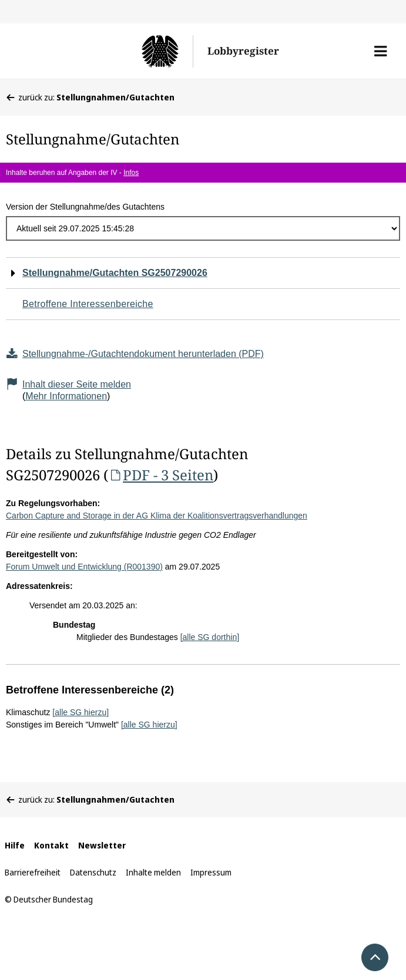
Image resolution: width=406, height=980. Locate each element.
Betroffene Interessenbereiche (88, 304)
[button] (380, 51)
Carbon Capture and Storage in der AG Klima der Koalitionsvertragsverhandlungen (157, 516)
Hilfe (15, 845)
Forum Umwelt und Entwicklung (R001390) (84, 567)
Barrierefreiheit (33, 872)
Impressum (211, 872)
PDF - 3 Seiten (161, 475)
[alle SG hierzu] (80, 712)
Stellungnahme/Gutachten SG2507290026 (115, 273)
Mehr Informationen (66, 396)
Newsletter (102, 845)
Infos (131, 173)
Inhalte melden (153, 872)
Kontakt (51, 845)
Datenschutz (93, 872)
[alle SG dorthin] (210, 637)
